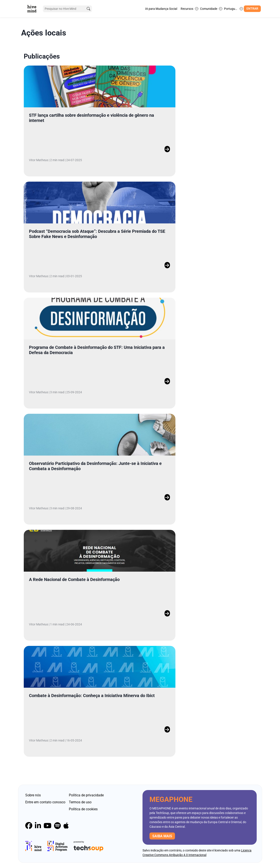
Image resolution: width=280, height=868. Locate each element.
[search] (88, 9)
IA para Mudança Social (161, 9)
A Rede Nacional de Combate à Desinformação (74, 579)
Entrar (252, 9)
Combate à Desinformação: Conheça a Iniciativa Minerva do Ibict (92, 696)
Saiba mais (162, 836)
